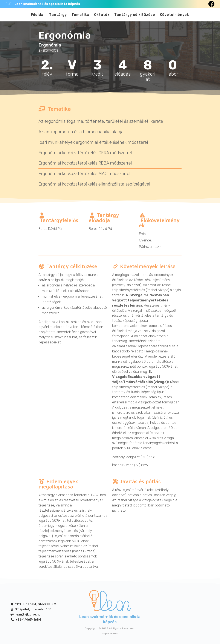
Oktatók (102, 17)
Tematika (80, 17)
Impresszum (110, 637)
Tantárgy (58, 17)
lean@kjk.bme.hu (28, 618)
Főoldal (38, 17)
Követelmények (174, 17)
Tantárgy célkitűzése (135, 17)
